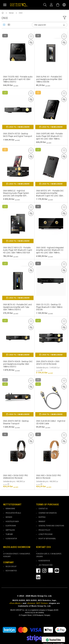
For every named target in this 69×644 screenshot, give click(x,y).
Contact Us (43, 509)
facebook (38, 571)
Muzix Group (11, 567)
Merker (9, 517)
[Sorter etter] (50, 25)
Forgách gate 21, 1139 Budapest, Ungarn (49, 555)
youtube (57, 571)
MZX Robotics (11, 571)
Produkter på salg (13, 513)
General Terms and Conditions (51, 526)
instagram (44, 571)
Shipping (42, 517)
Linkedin (38, 577)
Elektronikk (11, 526)
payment (42, 522)
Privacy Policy (44, 530)
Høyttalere (10, 530)
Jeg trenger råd (46, 565)
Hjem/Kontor (11, 539)
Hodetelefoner (12, 522)
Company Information (48, 513)
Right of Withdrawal (47, 539)
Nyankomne (10, 509)
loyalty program (45, 534)
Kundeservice (44, 561)
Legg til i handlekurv (19, 127)
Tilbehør (9, 534)
